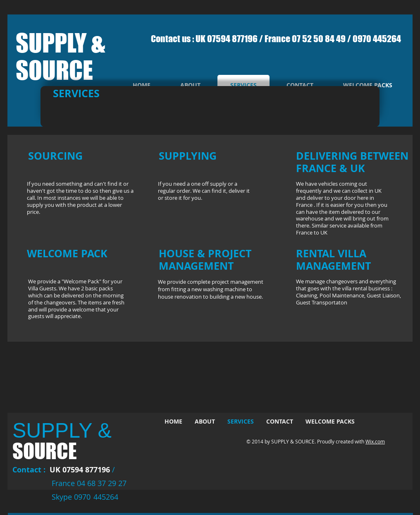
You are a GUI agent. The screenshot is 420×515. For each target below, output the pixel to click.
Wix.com (375, 441)
